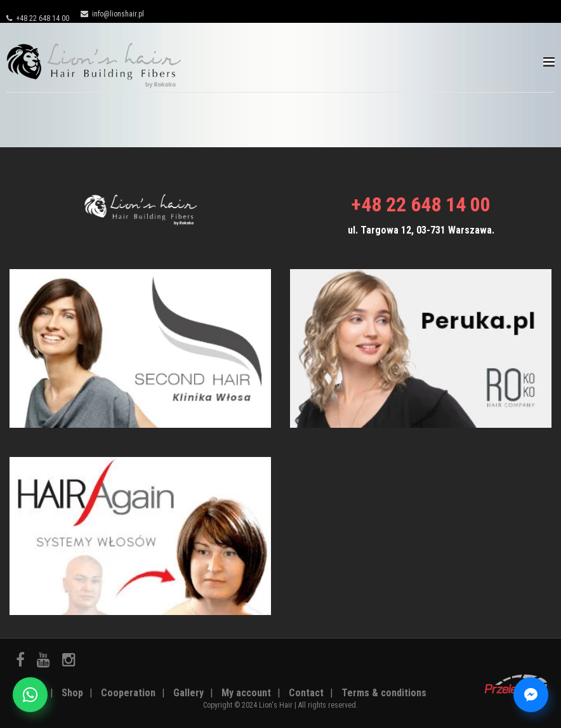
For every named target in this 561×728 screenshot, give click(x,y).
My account (246, 693)
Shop (72, 693)
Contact (306, 693)
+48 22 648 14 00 (38, 18)
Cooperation (128, 693)
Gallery (188, 693)
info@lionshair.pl (112, 14)
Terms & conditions (384, 693)
